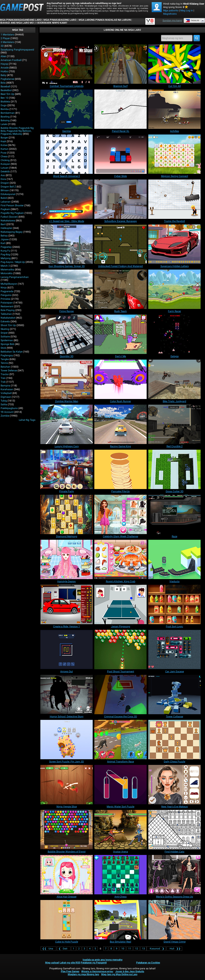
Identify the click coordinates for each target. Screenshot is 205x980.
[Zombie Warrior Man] (67, 379)
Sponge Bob (7, 344)
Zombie (5, 416)
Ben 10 (4, 98)
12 (137, 949)
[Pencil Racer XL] (120, 109)
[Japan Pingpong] (120, 604)
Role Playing (8, 310)
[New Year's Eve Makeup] (174, 785)
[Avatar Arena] (120, 830)
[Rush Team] (120, 289)
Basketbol (6, 90)
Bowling (5, 117)
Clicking (5, 160)
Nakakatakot (8, 318)
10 (123, 949)
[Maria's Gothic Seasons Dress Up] (174, 875)
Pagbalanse (7, 79)
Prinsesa (6, 299)
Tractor (5, 374)
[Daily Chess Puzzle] (174, 740)
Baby (3, 75)
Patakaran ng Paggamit (94, 963)
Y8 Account (7, 412)
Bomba (5, 109)
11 (130, 949)
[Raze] (174, 514)
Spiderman (7, 340)
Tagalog (192, 21)
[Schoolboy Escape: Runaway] (120, 199)
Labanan (6, 202)
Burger (4, 138)
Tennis (4, 363)
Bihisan (5, 190)
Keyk (3, 141)
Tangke (5, 359)
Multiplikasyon (9, 284)
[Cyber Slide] (120, 154)
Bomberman (8, 113)
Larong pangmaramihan (15, 277)
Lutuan (5, 168)
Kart (3, 243)
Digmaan (6, 397)
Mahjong (6, 258)
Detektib (5, 172)
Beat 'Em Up (7, 94)
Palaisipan (7, 303)
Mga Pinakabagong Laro (60, 20)
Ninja (4, 288)
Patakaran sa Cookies (148, 963)
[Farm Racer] (174, 289)
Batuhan (5, 367)
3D (2, 46)
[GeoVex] (67, 109)
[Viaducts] (174, 559)
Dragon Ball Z (8, 187)
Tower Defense (9, 371)
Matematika (7, 270)
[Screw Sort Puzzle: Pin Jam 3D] (67, 740)
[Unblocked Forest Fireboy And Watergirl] (120, 244)
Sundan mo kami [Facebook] (172, 21)
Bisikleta (5, 102)
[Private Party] (67, 469)
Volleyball (6, 393)
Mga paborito (171, 10)
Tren (3, 378)
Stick (3, 348)
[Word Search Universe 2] (67, 154)
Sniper (4, 333)
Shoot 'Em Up (8, 325)
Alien (3, 56)
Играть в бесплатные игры (97, 971)
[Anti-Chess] (120, 875)
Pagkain (5, 209)
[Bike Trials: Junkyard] (174, 379)
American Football (11, 60)
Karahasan (7, 389)
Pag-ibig (5, 254)
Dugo (4, 105)
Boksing (5, 120)
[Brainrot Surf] (120, 64)
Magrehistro (170, 14)
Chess (4, 156)
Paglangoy (7, 355)
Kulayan (5, 164)
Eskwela (5, 322)
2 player (5, 38)
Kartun (4, 149)
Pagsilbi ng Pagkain (12, 213)
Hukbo (4, 71)
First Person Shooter (12, 205)
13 (143, 949)
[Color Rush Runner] (120, 379)
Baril (3, 224)
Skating (5, 329)
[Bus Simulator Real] (120, 920)
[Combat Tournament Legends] (67, 64)
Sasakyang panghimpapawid (17, 50)
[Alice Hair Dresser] (67, 875)
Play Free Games (70, 971)
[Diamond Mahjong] (67, 514)
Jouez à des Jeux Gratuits (130, 971)
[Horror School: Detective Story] (67, 695)
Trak (3, 382)
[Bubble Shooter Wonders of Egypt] (67, 830)
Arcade (5, 68)
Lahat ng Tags (27, 420)
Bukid (4, 198)
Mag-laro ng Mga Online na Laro (119, 974)
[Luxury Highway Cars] (67, 424)
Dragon (5, 183)
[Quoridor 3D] (67, 334)
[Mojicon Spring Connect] (174, 154)
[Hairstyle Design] (67, 559)
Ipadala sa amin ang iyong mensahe (102, 960)
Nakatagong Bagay (12, 232)
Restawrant (7, 306)
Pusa (4, 153)
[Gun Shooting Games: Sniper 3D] (67, 244)
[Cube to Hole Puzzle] (67, 920)
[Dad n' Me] (120, 334)
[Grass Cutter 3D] (174, 469)
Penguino (6, 295)
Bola (3, 83)
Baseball (5, 87)
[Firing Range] (67, 289)
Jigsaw (5, 239)
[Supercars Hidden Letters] (174, 244)
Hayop (4, 64)
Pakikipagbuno (9, 408)
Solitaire (5, 337)
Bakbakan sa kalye (12, 352)
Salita (4, 404)
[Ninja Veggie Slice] (67, 785)
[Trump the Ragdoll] (174, 199)
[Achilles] (174, 109)
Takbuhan (6, 314)
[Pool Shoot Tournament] (120, 649)
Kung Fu (5, 251)
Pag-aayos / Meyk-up (13, 262)
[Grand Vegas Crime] (174, 920)
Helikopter (6, 228)
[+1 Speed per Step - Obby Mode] (67, 199)
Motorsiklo (7, 273)
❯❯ (174, 949)
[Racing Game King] (120, 424)
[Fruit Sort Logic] (174, 604)
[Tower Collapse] (174, 695)
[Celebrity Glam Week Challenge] (120, 514)
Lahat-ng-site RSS (70, 963)
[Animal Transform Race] (120, 740)
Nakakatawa (8, 221)
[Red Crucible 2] (174, 424)
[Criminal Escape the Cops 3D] (120, 695)
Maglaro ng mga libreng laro (83, 974)
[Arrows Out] (67, 649)
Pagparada (7, 291)
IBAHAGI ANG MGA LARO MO (17, 23)
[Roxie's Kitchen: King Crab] (120, 559)
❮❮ (48, 949)
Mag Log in (187, 10)
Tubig (4, 401)
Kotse (4, 145)
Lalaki (4, 124)
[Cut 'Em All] (174, 64)
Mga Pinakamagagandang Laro (21, 20)
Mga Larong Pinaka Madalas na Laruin (104, 20)
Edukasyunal (8, 194)
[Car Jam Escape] (174, 649)
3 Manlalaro (7, 42)
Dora (3, 179)
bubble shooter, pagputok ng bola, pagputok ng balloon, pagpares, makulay (17, 131)
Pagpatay (6, 247)
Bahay (4, 236)
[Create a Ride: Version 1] (67, 604)
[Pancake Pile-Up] (120, 469)
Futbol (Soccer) (9, 217)
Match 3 (5, 266)
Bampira (5, 386)
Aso (3, 175)
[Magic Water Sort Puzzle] (120, 785)
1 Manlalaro (7, 35)
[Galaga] (174, 334)
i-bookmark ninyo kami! (51, 23)
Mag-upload (52, 963)
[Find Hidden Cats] (174, 830)
